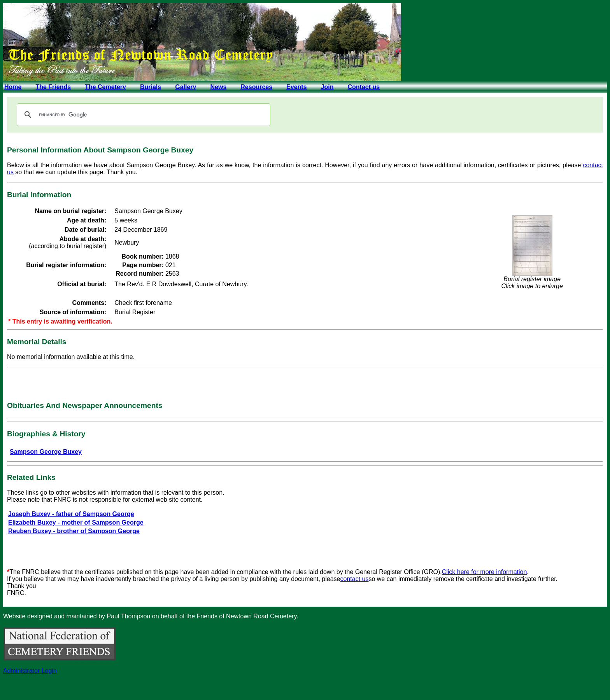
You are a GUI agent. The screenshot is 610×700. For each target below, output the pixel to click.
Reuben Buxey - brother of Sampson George (74, 531)
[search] (142, 115)
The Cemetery (105, 87)
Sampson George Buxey (46, 452)
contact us (355, 579)
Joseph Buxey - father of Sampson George (71, 514)
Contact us (364, 87)
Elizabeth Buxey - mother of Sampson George (76, 522)
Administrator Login (30, 671)
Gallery (186, 87)
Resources (256, 87)
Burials (151, 87)
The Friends (53, 87)
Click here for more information (485, 572)
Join (327, 87)
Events (296, 87)
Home (13, 87)
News (218, 87)
